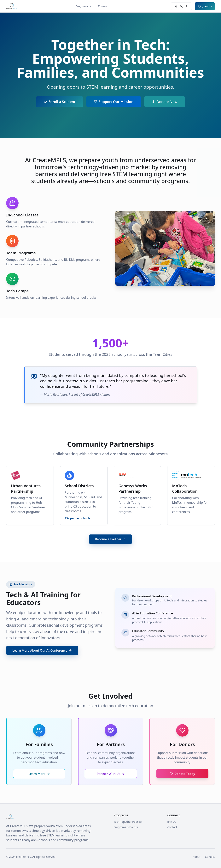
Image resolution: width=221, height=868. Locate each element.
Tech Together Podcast (128, 822)
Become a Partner (110, 539)
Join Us (205, 6)
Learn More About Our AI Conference (42, 650)
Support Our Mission (114, 102)
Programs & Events (126, 827)
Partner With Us (111, 774)
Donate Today (182, 774)
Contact (172, 827)
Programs (84, 6)
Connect (105, 6)
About (197, 857)
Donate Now (165, 102)
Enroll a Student (59, 102)
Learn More (39, 774)
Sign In (181, 6)
